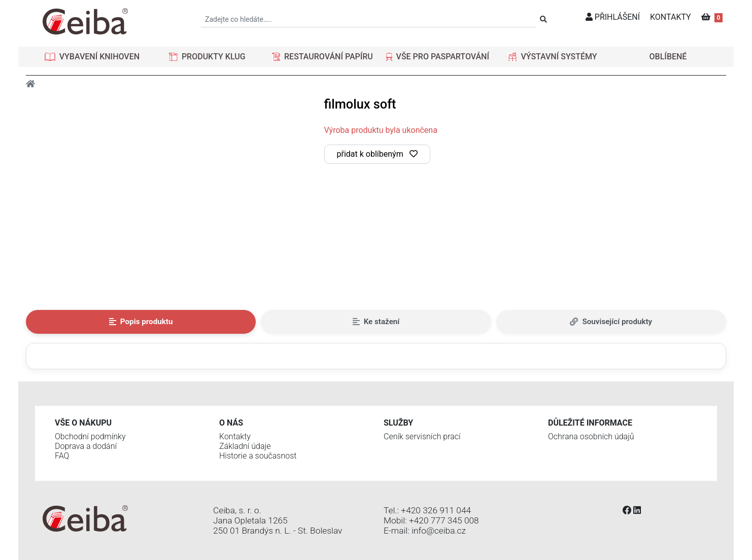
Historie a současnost (258, 456)
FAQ (62, 456)
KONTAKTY (671, 17)
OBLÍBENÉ (668, 57)
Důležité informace (590, 423)
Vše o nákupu (83, 423)
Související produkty (611, 322)
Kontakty (235, 436)
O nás (231, 423)
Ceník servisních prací (422, 436)
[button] (92, 57)
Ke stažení (376, 322)
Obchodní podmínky (90, 436)
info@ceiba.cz (439, 531)
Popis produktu (141, 322)
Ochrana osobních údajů (591, 436)
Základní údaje (245, 446)
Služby (398, 423)
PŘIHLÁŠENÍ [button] (613, 17)
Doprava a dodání (86, 446)
